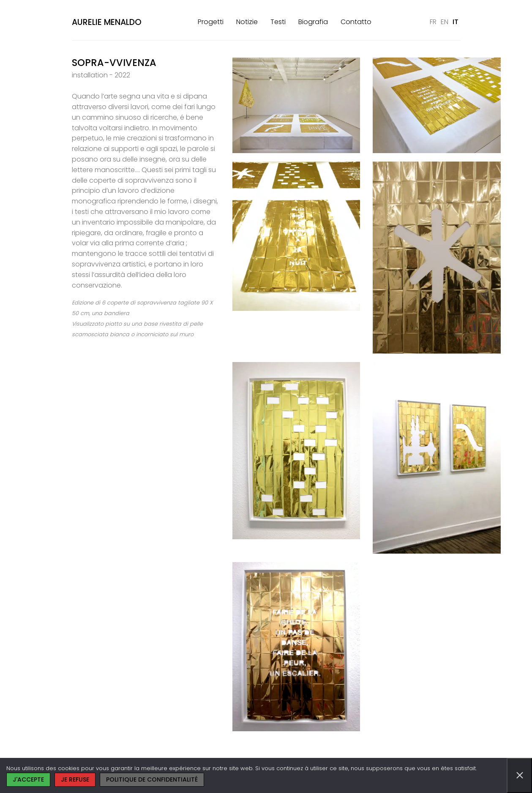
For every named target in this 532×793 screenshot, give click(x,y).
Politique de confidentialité (152, 779)
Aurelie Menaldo (107, 22)
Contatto (356, 22)
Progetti (211, 22)
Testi (278, 22)
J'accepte (28, 779)
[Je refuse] (519, 775)
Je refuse (75, 779)
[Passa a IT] (456, 22)
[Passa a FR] (433, 22)
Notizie (247, 22)
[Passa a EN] (445, 22)
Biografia (313, 22)
